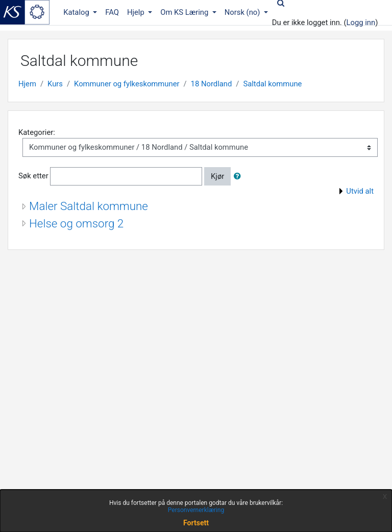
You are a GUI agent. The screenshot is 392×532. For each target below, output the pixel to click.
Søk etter (33, 176)
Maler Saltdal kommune (89, 206)
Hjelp (137, 12)
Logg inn (361, 22)
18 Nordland (212, 84)
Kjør (217, 176)
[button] (239, 176)
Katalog (77, 12)
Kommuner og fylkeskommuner (127, 84)
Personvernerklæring (196, 510)
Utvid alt (360, 191)
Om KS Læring (185, 12)
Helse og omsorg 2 (76, 223)
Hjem (27, 84)
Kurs (55, 84)
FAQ (112, 12)
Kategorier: (37, 132)
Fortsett (196, 523)
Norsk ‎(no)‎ (243, 12)
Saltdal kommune (272, 84)
